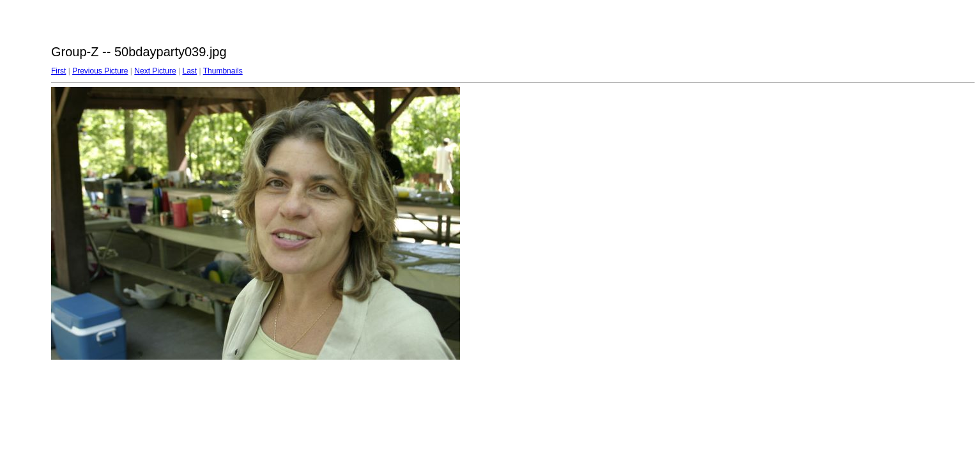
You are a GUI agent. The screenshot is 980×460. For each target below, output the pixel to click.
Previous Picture (100, 71)
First (58, 71)
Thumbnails (223, 71)
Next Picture (155, 71)
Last (189, 71)
